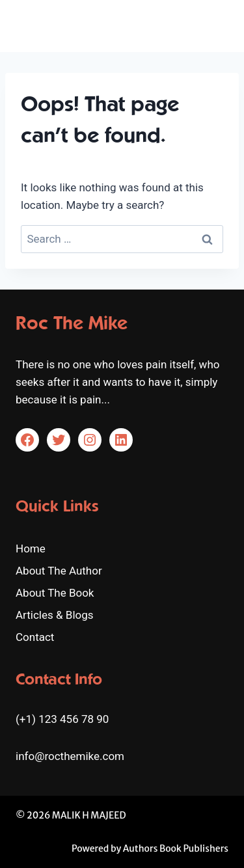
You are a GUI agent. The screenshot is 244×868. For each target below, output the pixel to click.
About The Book (55, 593)
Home (31, 549)
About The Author (59, 571)
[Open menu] (216, 26)
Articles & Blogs (55, 615)
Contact (35, 637)
